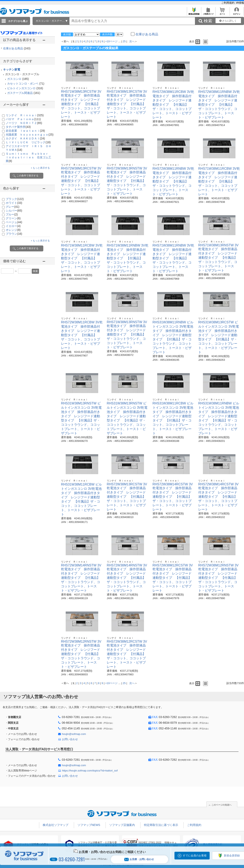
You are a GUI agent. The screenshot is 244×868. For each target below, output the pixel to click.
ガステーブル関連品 (20, 93)
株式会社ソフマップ (56, 825)
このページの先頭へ (222, 805)
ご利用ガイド (208, 13)
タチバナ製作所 (18, 127)
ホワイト (14, 203)
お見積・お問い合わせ (139, 859)
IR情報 (240, 3)
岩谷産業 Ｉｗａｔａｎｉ (25, 131)
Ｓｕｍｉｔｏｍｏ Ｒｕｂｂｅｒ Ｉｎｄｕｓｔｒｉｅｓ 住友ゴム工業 (28, 157)
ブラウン (14, 234)
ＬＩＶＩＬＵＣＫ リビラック (28, 142)
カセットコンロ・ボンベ (23, 84)
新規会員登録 (194, 13)
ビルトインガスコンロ (21, 88)
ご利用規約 (228, 3)
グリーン (13, 218)
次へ (132, 41)
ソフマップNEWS (89, 825)
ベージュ (14, 222)
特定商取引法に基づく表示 (161, 825)
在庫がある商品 (17, 48)
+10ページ (111, 41)
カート (222, 13)
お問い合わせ (70, 739)
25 (124, 41)
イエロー (13, 226)
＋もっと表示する (40, 168)
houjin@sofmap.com (74, 734)
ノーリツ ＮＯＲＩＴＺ (24, 123)
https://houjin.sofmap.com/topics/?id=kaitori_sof (90, 771)
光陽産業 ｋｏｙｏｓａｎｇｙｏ (30, 135)
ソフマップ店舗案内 (122, 825)
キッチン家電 (12, 70)
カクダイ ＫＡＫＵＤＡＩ (25, 138)
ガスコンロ (14, 79)
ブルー (12, 214)
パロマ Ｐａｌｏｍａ (23, 119)
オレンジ (13, 230)
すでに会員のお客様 (195, 856)
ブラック (15, 199)
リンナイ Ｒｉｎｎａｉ (25, 115)
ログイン (237, 13)
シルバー (14, 211)
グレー (13, 207)
